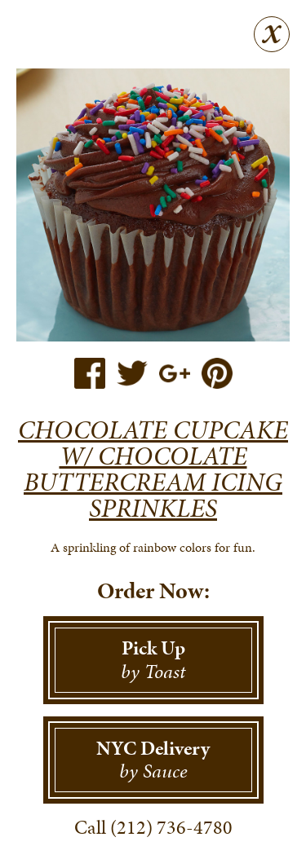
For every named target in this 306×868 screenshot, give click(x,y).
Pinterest (217, 373)
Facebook (90, 373)
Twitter (132, 373)
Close (272, 34)
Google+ (175, 373)
